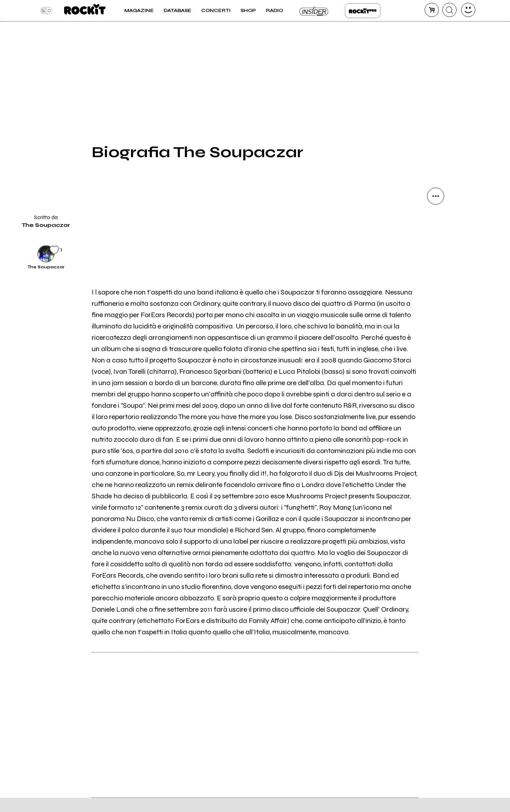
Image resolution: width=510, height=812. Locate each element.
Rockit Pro (363, 11)
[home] (85, 11)
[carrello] (432, 10)
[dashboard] (468, 10)
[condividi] (436, 196)
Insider (314, 11)
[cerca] (449, 10)
